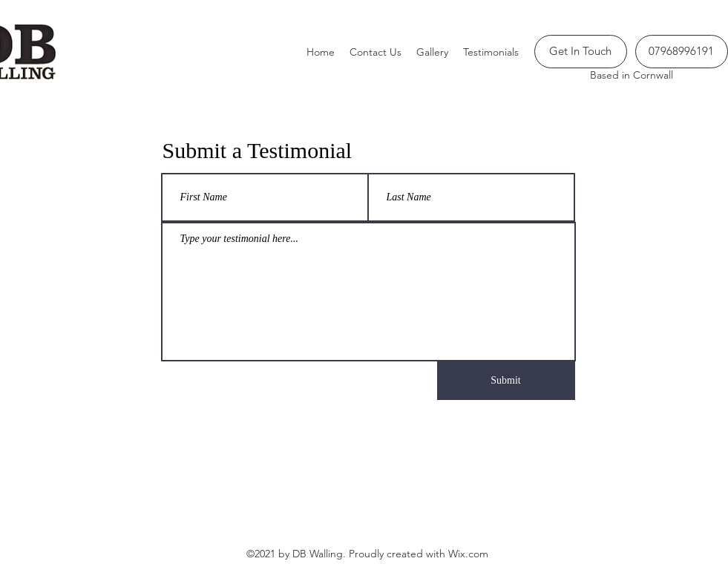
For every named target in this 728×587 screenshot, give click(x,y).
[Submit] (506, 381)
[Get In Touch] (581, 52)
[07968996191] (682, 52)
